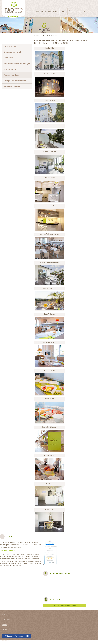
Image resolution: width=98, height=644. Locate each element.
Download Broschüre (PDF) (65, 606)
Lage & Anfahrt (10, 46)
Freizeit (64, 11)
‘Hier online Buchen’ (7, 551)
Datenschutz (6, 620)
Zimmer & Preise (40, 11)
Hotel (29, 11)
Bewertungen (10, 69)
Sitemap (5, 630)
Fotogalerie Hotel (52, 35)
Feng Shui (8, 58)
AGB (4, 635)
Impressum (6, 640)
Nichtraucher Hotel (12, 52)
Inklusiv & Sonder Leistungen (17, 63)
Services (81, 11)
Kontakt (5, 615)
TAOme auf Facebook (17, 636)
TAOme (37, 35)
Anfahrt (4, 625)
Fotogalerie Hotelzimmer (15, 81)
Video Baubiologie (12, 86)
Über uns (72, 11)
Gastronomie (53, 11)
